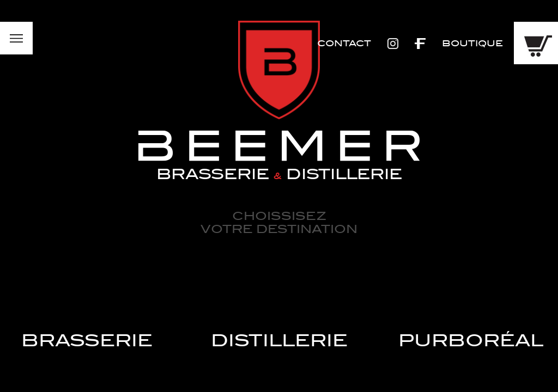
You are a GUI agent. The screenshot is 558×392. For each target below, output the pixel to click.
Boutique (472, 44)
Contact (344, 44)
